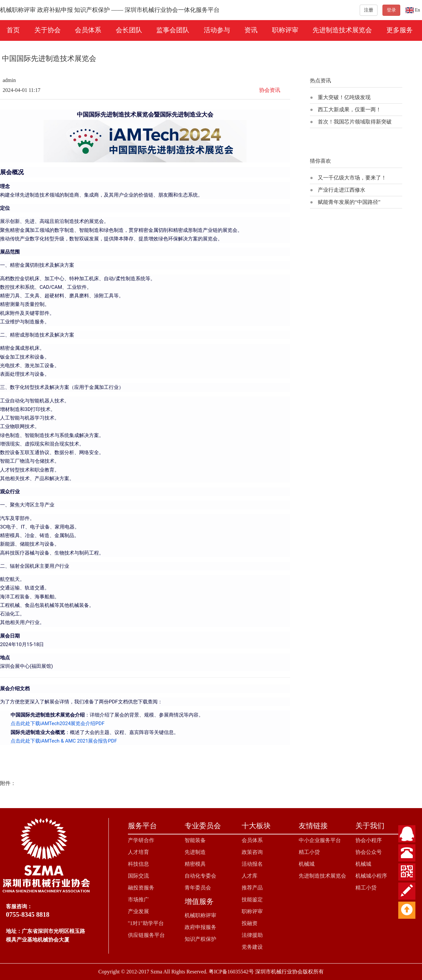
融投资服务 (141, 888)
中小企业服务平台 (320, 840)
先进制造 (195, 852)
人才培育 (138, 852)
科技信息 (138, 864)
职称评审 (285, 30)
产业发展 (138, 911)
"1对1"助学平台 (146, 923)
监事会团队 (173, 30)
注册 (369, 10)
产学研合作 (141, 840)
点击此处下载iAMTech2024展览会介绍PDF (58, 723)
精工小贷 (309, 852)
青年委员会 (198, 888)
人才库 (250, 876)
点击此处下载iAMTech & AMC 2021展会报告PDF (64, 741)
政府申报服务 (200, 927)
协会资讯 (270, 90)
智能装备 (195, 840)
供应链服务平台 (146, 935)
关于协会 (47, 30)
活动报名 (252, 864)
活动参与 (217, 30)
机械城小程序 (371, 876)
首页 (13, 30)
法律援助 (252, 935)
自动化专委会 (200, 876)
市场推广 (138, 899)
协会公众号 (369, 852)
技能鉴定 (252, 899)
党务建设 (252, 947)
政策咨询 (252, 852)
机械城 (307, 864)
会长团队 (129, 30)
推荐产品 (252, 888)
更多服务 (400, 30)
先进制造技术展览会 (342, 30)
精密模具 (195, 864)
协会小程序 (369, 840)
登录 (391, 10)
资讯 (251, 30)
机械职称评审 (200, 915)
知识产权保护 (200, 939)
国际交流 (138, 876)
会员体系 (88, 30)
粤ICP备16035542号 (231, 972)
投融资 (250, 923)
